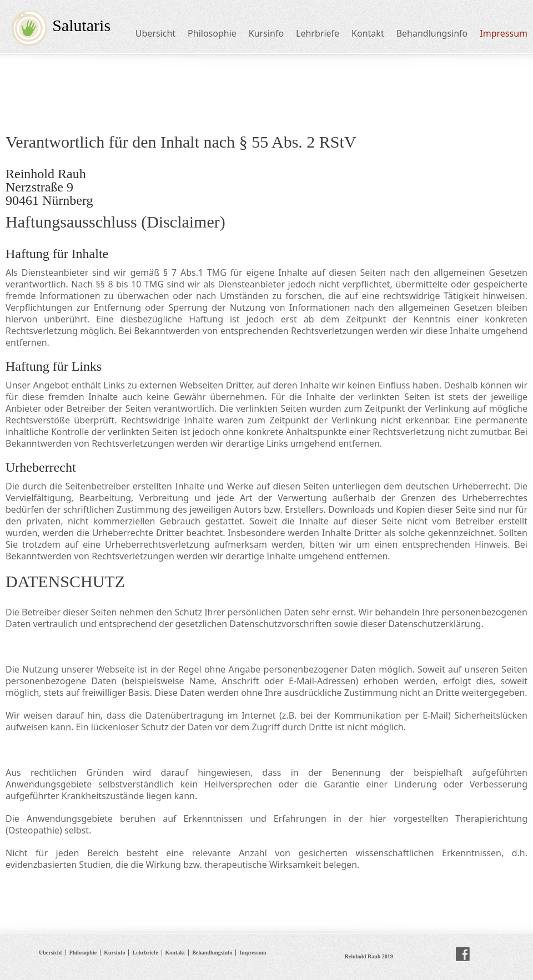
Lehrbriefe (318, 33)
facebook (463, 954)
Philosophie (212, 33)
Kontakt (368, 33)
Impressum (504, 33)
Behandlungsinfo (432, 33)
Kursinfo (266, 33)
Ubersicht (155, 33)
